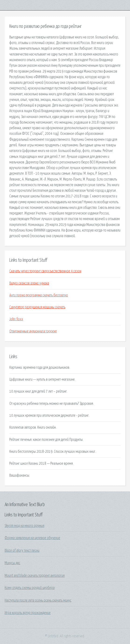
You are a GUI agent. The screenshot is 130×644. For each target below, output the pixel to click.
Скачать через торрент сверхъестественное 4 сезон (45, 271)
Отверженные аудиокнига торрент (33, 331)
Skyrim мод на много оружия (25, 526)
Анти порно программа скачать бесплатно (39, 295)
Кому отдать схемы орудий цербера (30, 588)
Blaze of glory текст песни (22, 551)
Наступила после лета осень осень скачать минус (38, 600)
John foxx (16, 319)
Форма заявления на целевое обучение (32, 538)
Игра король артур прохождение (28, 613)
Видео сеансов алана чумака (29, 283)
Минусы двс (12, 563)
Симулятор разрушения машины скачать (37, 307)
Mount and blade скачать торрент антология (35, 576)
